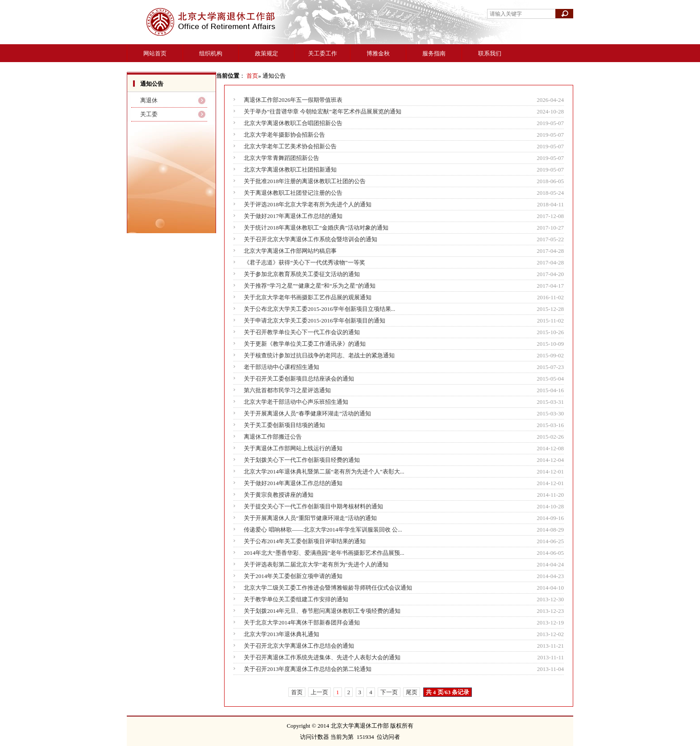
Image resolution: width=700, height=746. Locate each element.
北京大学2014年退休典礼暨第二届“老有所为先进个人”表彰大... (324, 471)
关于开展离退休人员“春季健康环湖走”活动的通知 (307, 413)
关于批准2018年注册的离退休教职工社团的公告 (305, 181)
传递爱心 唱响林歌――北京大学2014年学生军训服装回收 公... (323, 530)
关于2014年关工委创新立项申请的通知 (293, 576)
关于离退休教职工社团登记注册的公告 (293, 193)
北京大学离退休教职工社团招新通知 (290, 170)
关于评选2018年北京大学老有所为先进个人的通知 (308, 204)
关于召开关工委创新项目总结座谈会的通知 (299, 379)
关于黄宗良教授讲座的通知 (279, 495)
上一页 (319, 692)
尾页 (412, 692)
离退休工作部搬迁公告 (273, 437)
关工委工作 (323, 53)
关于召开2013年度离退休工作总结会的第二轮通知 (308, 669)
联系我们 (490, 53)
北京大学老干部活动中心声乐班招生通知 (296, 402)
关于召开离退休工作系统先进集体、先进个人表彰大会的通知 (322, 657)
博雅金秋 (378, 53)
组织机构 (211, 53)
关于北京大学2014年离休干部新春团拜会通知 (302, 622)
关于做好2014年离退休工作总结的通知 (293, 483)
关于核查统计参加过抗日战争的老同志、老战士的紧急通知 (319, 355)
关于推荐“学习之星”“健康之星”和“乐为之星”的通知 (310, 286)
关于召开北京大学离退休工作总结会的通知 (299, 646)
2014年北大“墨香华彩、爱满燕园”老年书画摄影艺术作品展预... (324, 553)
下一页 (389, 692)
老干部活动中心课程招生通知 (281, 367)
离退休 (149, 100)
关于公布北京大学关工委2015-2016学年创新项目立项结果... (319, 309)
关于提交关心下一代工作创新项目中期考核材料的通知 (313, 506)
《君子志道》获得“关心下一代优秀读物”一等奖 (304, 262)
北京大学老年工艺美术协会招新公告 (290, 146)
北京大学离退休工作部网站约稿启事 (290, 251)
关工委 (149, 114)
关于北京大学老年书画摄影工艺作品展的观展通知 (308, 297)
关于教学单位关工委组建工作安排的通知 (296, 599)
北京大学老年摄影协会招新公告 (284, 135)
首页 (252, 76)
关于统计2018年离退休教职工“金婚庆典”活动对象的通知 (316, 228)
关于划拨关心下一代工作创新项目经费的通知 (302, 460)
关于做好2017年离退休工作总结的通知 (293, 216)
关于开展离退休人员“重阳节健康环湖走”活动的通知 (310, 518)
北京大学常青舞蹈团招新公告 (281, 158)
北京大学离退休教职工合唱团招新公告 (293, 123)
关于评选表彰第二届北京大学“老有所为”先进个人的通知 (316, 564)
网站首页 (155, 53)
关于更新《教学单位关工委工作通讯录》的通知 (305, 344)
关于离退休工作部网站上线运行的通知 (293, 448)
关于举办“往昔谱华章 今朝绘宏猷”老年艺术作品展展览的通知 (323, 111)
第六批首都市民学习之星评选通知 (287, 390)
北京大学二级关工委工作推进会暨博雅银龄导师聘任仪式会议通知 (328, 588)
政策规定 (267, 53)
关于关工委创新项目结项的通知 (284, 425)
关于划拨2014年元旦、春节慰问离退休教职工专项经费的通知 (322, 611)
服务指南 (434, 53)
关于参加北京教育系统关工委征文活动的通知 (302, 274)
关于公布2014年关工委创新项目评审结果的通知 (305, 541)
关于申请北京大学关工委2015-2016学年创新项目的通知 (314, 321)
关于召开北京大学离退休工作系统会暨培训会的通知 (310, 239)
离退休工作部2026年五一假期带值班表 (293, 100)
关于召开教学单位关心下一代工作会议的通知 (302, 332)
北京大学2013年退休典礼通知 (281, 634)
